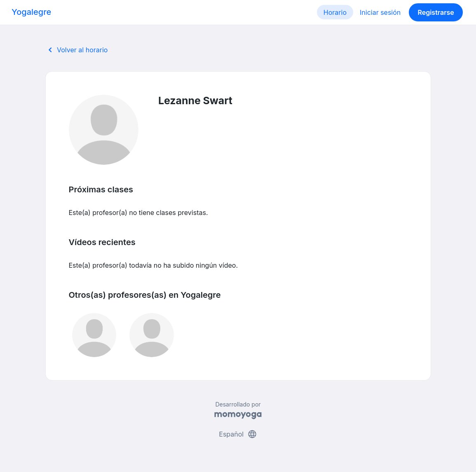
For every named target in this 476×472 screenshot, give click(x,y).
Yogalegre (31, 12)
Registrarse (436, 12)
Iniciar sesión (380, 12)
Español (238, 434)
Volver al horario (77, 50)
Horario (335, 12)
